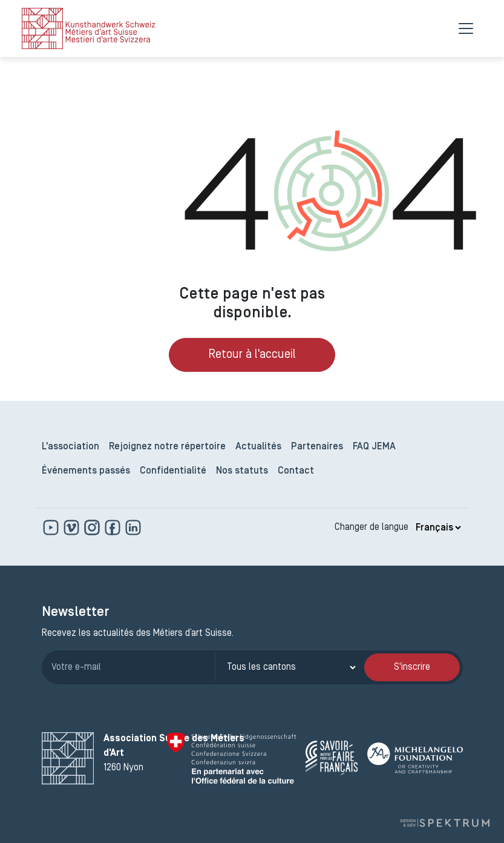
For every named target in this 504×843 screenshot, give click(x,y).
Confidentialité (173, 471)
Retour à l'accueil (252, 355)
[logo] (89, 28)
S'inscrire (412, 667)
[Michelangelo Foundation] (415, 758)
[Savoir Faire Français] (332, 758)
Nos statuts (242, 471)
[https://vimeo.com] (73, 527)
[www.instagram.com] (93, 527)
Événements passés (86, 471)
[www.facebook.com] (114, 527)
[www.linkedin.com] (133, 527)
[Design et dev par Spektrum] (445, 823)
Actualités (258, 447)
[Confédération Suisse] (231, 758)
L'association (70, 447)
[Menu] (466, 28)
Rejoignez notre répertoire (167, 447)
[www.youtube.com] (52, 527)
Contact (296, 471)
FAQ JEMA (374, 447)
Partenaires (317, 447)
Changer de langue (371, 527)
